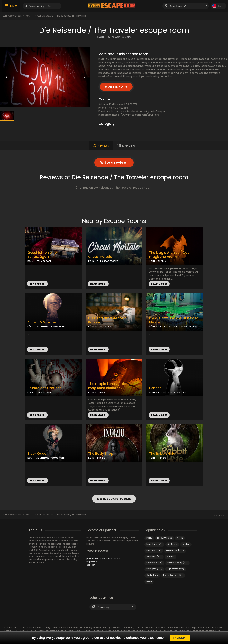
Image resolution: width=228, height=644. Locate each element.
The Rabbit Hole (162, 454)
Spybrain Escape (44, 16)
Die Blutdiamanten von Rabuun (107, 320)
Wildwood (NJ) (154, 556)
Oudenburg (152, 575)
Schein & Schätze (42, 322)
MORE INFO (114, 87)
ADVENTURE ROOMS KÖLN (51, 327)
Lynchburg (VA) (154, 544)
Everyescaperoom (13, 16)
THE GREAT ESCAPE (108, 261)
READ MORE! (37, 284)
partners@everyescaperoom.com (103, 558)
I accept (180, 638)
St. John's (172, 544)
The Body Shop (101, 454)
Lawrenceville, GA (175, 550)
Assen (180, 538)
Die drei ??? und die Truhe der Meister (173, 320)
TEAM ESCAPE (44, 261)
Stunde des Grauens (44, 388)
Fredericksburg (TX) (178, 562)
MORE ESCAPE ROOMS (114, 499)
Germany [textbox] (103, 607)
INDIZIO (101, 458)
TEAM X (162, 261)
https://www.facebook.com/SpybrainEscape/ (138, 111)
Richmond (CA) (154, 562)
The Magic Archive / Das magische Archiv (169, 255)
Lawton (186, 544)
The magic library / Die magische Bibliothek (107, 386)
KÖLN (101, 37)
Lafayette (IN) (165, 538)
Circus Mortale (100, 257)
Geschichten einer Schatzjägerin (43, 255)
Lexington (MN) (154, 569)
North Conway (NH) (173, 575)
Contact (91, 565)
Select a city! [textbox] (178, 6)
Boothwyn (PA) (154, 550)
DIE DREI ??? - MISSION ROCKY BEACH (179, 327)
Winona (171, 556)
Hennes (155, 388)
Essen (149, 581)
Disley (149, 538)
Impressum (92, 561)
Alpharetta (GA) (176, 569)
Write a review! (114, 163)
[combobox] (186, 6)
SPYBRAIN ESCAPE (120, 37)
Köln (28, 16)
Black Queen (38, 454)
